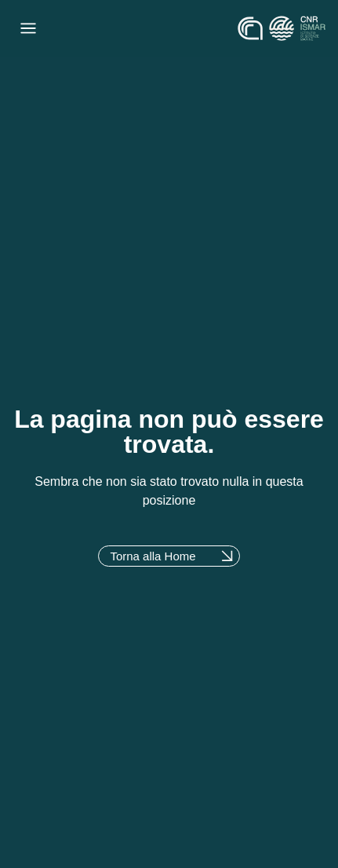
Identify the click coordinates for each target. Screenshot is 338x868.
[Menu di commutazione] (28, 28)
